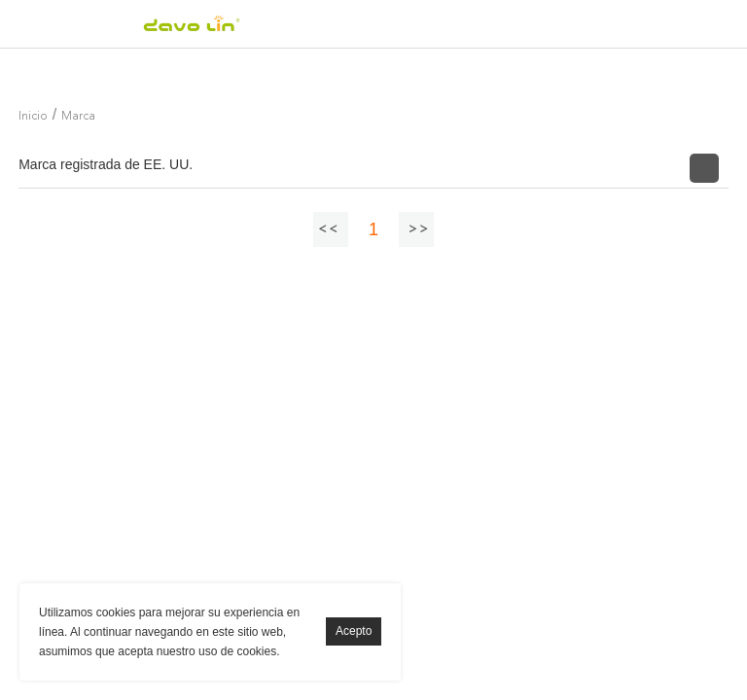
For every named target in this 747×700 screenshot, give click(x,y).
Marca (78, 117)
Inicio (33, 117)
